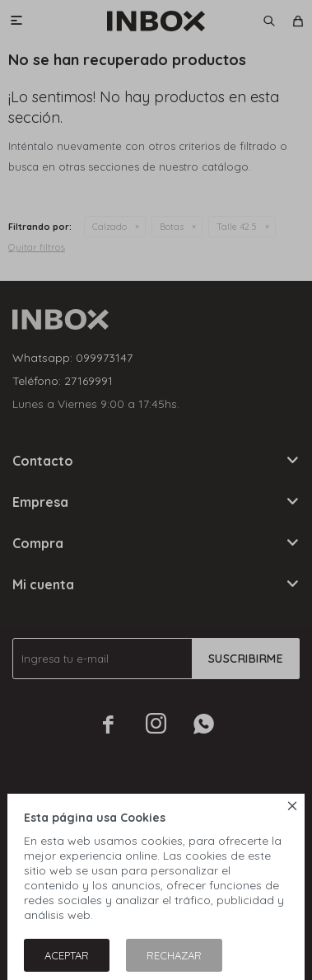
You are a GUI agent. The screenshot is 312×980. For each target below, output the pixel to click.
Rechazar (174, 955)
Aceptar (67, 955)
